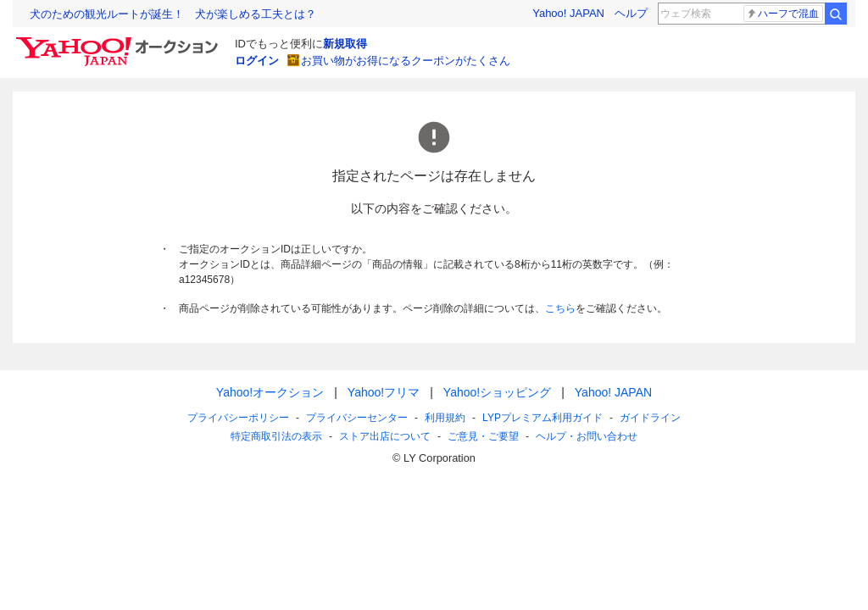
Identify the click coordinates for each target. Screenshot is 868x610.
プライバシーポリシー (238, 418)
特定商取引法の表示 (276, 436)
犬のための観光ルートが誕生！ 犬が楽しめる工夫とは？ (173, 14)
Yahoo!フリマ (384, 392)
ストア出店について (385, 436)
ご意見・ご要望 (483, 436)
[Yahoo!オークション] (120, 42)
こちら (560, 308)
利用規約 (445, 418)
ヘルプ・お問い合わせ (587, 436)
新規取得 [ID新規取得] (345, 44)
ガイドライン (650, 418)
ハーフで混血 (782, 14)
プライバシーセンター (357, 418)
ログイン (257, 61)
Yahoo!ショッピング (497, 392)
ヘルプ (631, 13)
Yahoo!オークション (270, 392)
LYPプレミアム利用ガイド (542, 418)
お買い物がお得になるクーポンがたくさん (406, 61)
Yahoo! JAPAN (568, 13)
